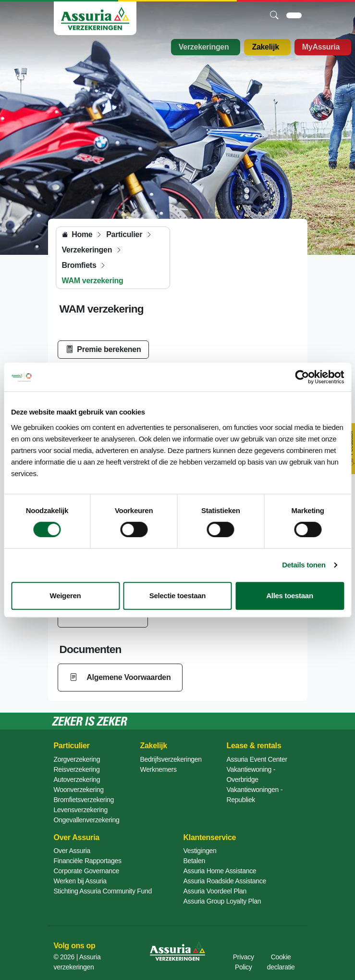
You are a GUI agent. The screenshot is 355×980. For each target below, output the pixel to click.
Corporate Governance (86, 871)
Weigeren (66, 596)
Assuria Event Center (257, 759)
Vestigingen (200, 851)
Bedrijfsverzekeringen (171, 759)
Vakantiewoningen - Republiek (255, 795)
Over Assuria (72, 851)
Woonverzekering (79, 790)
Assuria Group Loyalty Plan (222, 901)
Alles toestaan (290, 596)
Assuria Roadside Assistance (225, 881)
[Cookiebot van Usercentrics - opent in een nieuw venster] (302, 377)
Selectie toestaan (177, 596)
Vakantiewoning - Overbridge (251, 774)
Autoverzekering (77, 779)
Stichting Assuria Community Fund (103, 891)
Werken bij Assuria (80, 881)
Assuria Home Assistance (220, 871)
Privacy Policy (244, 962)
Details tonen (304, 565)
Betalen (194, 861)
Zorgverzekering (77, 759)
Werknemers (159, 769)
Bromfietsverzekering (84, 800)
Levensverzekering (81, 810)
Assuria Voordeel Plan (215, 891)
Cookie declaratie (281, 962)
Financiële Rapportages (88, 861)
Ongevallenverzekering (87, 820)
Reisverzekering (77, 769)
